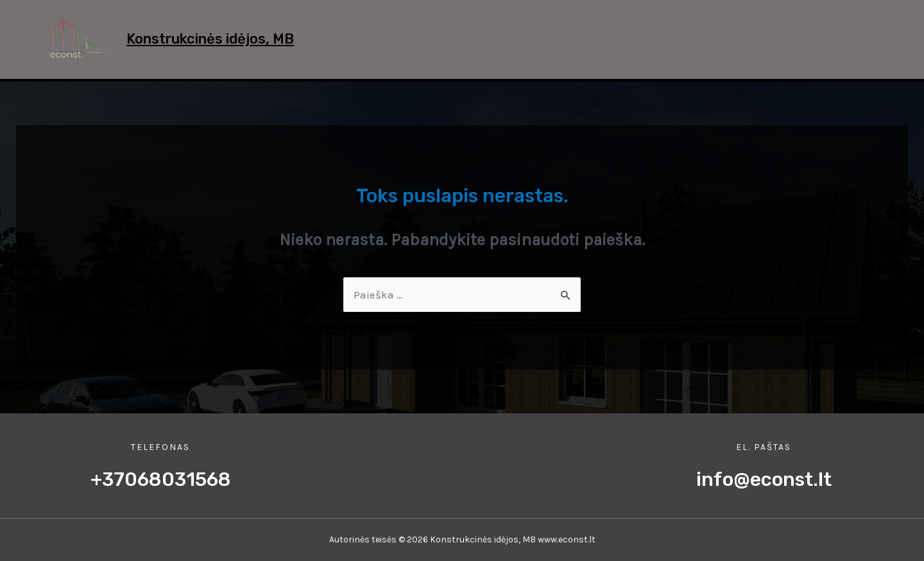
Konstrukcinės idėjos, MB (210, 39)
